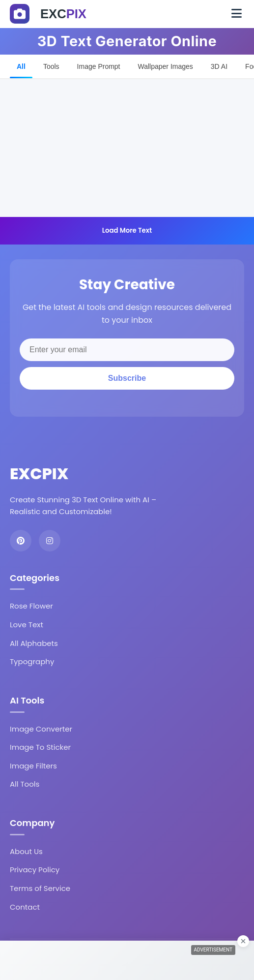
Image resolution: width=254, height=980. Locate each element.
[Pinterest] (21, 541)
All (21, 66)
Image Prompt (99, 66)
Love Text (27, 625)
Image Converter (41, 729)
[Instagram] (50, 541)
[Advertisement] (127, 148)
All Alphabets (34, 643)
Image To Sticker (40, 747)
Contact (25, 907)
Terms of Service (40, 888)
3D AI (219, 66)
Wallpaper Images (166, 66)
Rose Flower (31, 606)
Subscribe (127, 378)
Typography (32, 661)
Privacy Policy (35, 870)
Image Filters (33, 766)
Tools (51, 66)
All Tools (25, 784)
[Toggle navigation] (237, 14)
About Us (26, 851)
